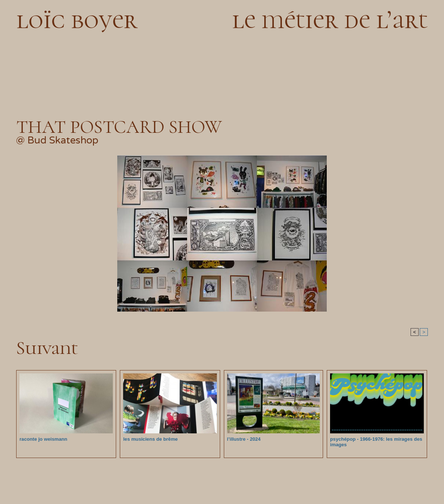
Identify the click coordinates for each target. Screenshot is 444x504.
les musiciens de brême (150, 439)
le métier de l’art (330, 19)
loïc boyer (77, 19)
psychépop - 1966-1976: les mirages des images (376, 442)
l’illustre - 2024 (244, 439)
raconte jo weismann (43, 439)
